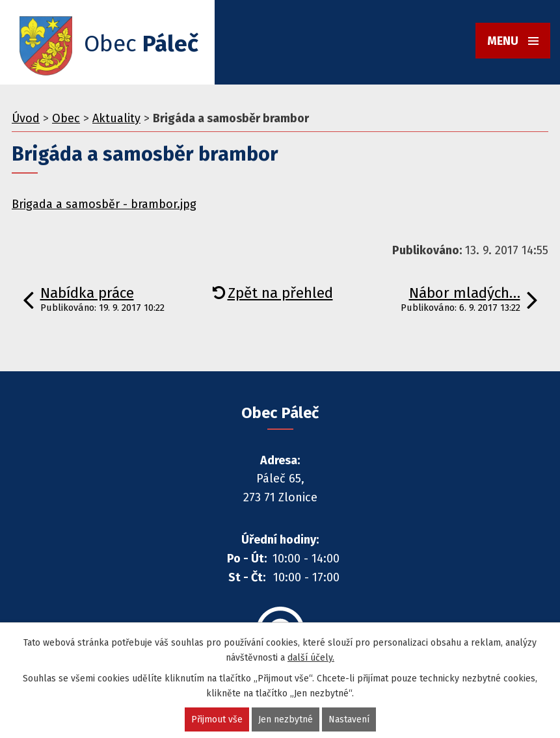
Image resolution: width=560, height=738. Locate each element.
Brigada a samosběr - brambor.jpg (104, 204)
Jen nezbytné (286, 719)
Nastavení (349, 719)
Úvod (26, 118)
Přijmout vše (217, 719)
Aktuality (116, 118)
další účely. (311, 658)
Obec (66, 118)
